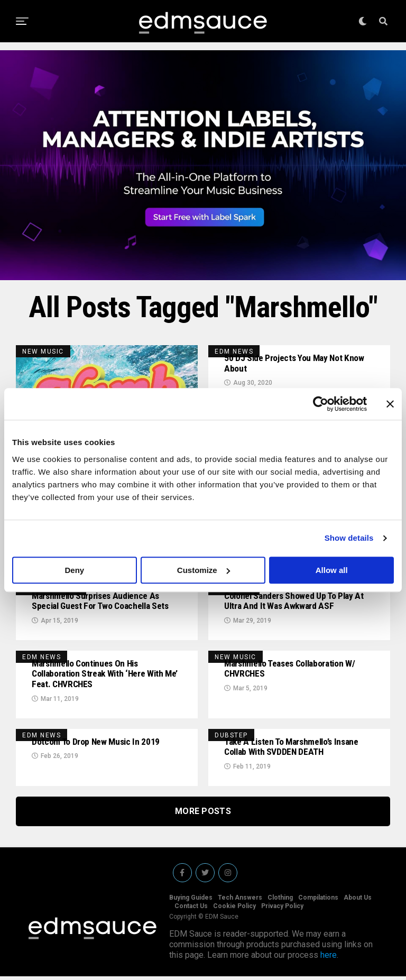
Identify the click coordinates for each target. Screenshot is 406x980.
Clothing (280, 901)
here (329, 959)
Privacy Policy (282, 910)
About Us (358, 901)
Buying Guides (191, 901)
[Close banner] (390, 404)
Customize (204, 570)
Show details (349, 538)
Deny (74, 570)
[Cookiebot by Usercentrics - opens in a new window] (321, 404)
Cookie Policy (234, 910)
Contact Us (191, 910)
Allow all (332, 570)
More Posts (203, 815)
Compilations (318, 901)
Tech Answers (240, 901)
